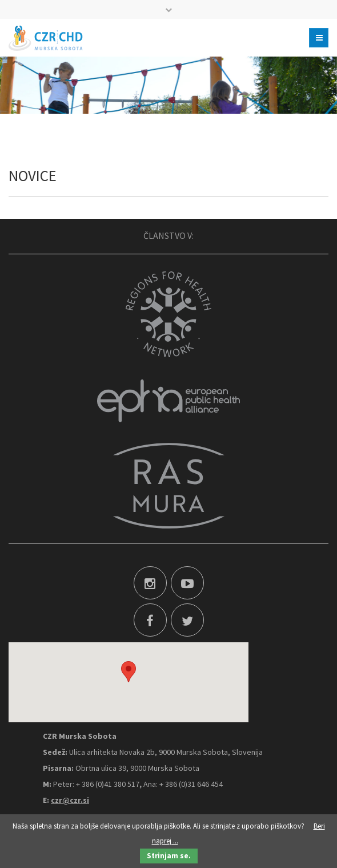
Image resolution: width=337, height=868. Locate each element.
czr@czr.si (70, 800)
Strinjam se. (169, 856)
